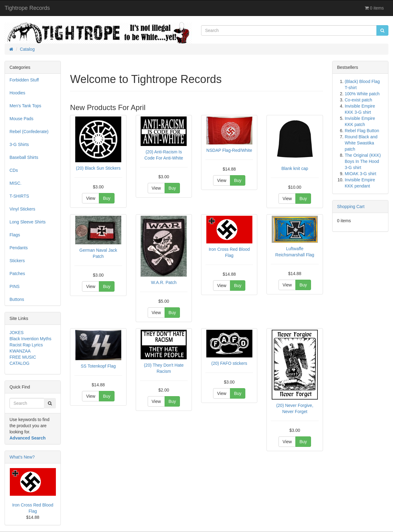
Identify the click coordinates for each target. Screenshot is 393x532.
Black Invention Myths (30, 339)
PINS (15, 286)
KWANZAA (20, 351)
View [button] (91, 198)
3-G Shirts (19, 144)
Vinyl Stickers (22, 209)
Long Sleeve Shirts (28, 222)
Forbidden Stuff (24, 80)
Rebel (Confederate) (29, 132)
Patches (17, 274)
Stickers (17, 261)
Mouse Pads (21, 119)
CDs (14, 170)
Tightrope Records (27, 8)
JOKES (17, 333)
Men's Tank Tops (25, 106)
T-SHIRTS (19, 196)
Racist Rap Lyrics (26, 345)
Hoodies (17, 93)
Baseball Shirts (24, 157)
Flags (15, 235)
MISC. (16, 183)
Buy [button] (107, 198)
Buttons (17, 299)
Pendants (19, 248)
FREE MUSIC (23, 357)
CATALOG (19, 363)
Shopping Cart (351, 207)
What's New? (22, 457)
